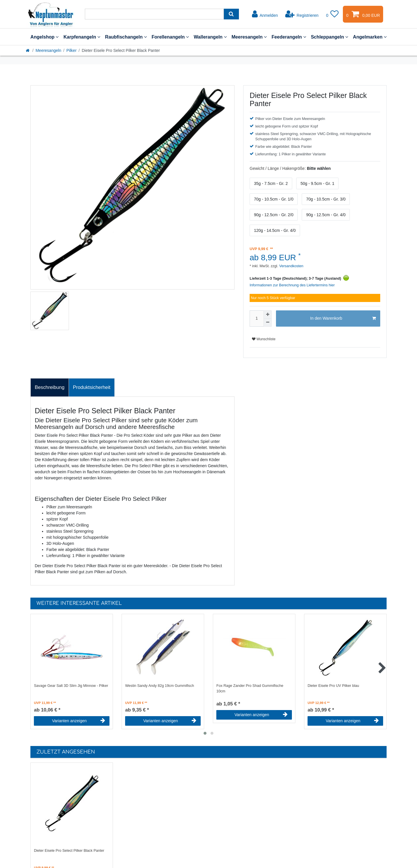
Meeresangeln (249, 37)
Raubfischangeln (126, 37)
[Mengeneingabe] (257, 319)
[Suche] (231, 14)
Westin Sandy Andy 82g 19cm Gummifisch (160, 686)
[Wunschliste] (332, 14)
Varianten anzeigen (79, 721)
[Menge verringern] (268, 323)
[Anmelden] (265, 14)
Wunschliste (264, 339)
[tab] (50, 387)
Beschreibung (50, 387)
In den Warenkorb (343, 319)
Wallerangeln (210, 37)
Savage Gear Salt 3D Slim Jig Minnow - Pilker (71, 686)
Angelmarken (370, 37)
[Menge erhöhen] (268, 314)
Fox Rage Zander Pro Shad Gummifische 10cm (250, 688)
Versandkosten (291, 266)
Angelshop (44, 37)
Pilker (71, 50)
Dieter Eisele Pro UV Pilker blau (333, 686)
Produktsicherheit (92, 387)
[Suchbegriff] (154, 14)
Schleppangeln (329, 37)
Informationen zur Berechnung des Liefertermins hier (292, 285)
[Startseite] (28, 50)
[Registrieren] (302, 14)
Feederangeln (289, 37)
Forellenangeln (170, 37)
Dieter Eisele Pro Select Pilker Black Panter (69, 851)
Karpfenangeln (82, 37)
